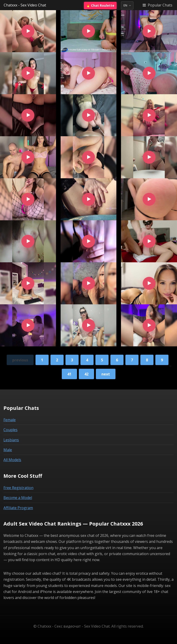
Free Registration (18, 488)
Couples (10, 430)
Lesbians (11, 440)
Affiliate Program (18, 508)
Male (8, 450)
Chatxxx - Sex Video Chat (25, 5)
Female (10, 420)
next (106, 374)
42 (86, 374)
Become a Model (18, 498)
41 (69, 374)
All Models (12, 460)
